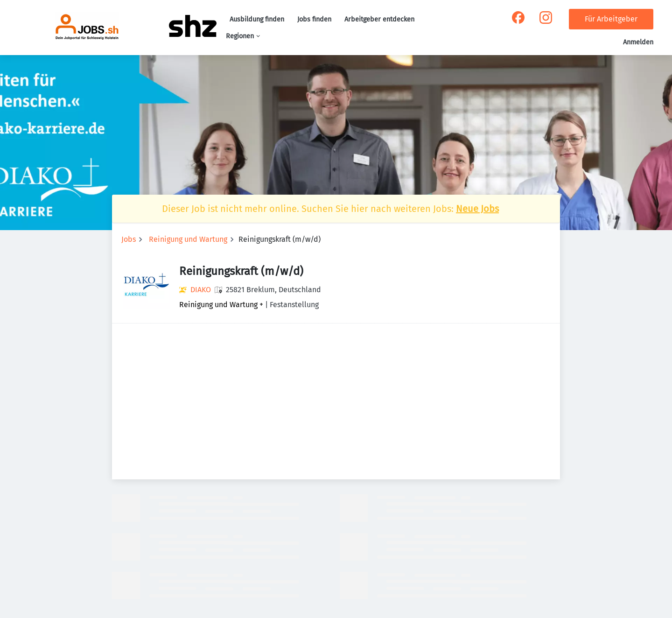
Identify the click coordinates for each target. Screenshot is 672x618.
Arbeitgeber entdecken (379, 19)
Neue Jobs (477, 209)
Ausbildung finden (257, 19)
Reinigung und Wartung (188, 239)
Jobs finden (314, 19)
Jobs (129, 239)
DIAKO (201, 290)
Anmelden (638, 42)
